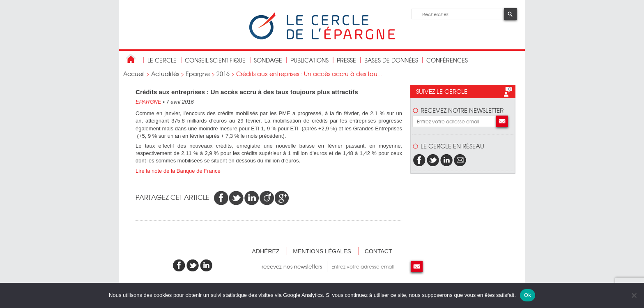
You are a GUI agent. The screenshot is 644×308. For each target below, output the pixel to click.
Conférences (447, 60)
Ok (528, 295)
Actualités (165, 74)
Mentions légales (322, 251)
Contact (378, 251)
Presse (346, 60)
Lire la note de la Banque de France (178, 171)
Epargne (198, 74)
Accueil (134, 74)
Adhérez (266, 251)
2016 (223, 74)
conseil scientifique (215, 60)
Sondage (268, 60)
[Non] (634, 295)
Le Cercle (162, 60)
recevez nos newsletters (294, 266)
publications (309, 60)
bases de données (391, 60)
